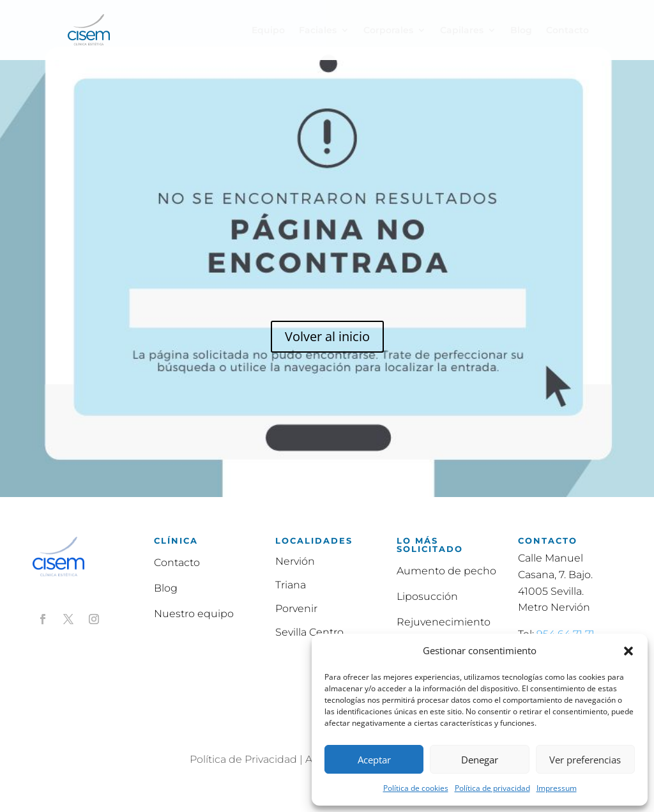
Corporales (388, 31)
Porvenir (296, 609)
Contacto (567, 31)
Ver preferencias (585, 760)
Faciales (318, 31)
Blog (521, 31)
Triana (291, 585)
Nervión (295, 561)
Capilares (462, 31)
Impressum (557, 788)
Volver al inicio (327, 336)
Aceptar (374, 760)
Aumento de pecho (446, 571)
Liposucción (427, 596)
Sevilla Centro (309, 632)
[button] (628, 651)
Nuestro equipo (194, 614)
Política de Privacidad (243, 759)
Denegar (480, 760)
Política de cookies (416, 788)
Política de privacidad (492, 788)
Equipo (268, 31)
